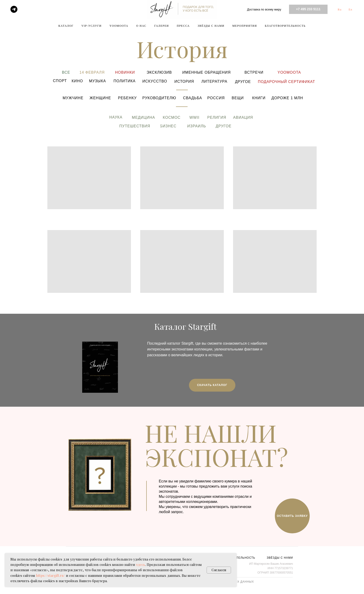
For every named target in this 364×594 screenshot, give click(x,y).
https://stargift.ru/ (50, 575)
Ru (340, 10)
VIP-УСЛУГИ (92, 26)
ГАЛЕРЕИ (162, 26)
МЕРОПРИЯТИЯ (245, 26)
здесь (141, 564)
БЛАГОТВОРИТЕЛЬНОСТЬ (285, 26)
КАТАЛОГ (66, 26)
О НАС (141, 26)
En (351, 10)
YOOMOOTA (119, 26)
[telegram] (14, 9)
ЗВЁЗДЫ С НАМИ (211, 26)
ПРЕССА (183, 26)
